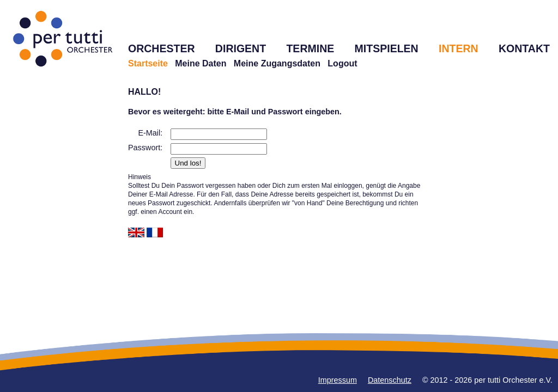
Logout (342, 63)
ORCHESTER (162, 48)
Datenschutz (390, 380)
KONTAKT (524, 48)
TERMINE (310, 48)
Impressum (338, 380)
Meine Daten (201, 63)
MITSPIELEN (387, 48)
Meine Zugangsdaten (277, 63)
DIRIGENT (241, 48)
